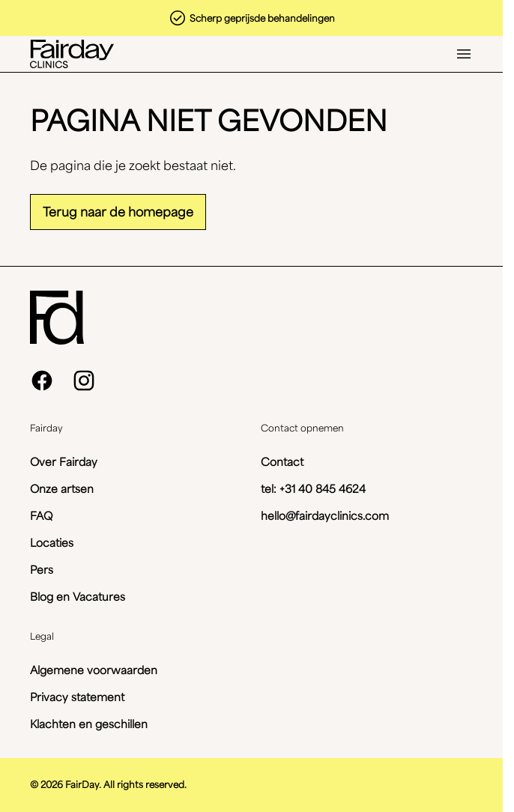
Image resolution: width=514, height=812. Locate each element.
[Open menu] (464, 54)
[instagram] (84, 381)
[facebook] (42, 381)
